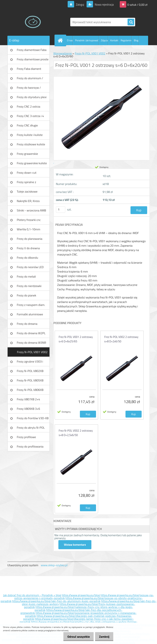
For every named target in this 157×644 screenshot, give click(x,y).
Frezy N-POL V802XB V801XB (30, 372)
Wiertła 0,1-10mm (29, 229)
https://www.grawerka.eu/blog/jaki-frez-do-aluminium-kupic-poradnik (56, 601)
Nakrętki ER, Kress (28, 201)
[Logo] (33, 22)
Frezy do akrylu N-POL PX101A (31, 429)
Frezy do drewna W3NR (32, 343)
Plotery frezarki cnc (29, 220)
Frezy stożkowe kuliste (31, 144)
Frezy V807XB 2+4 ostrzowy (28, 401)
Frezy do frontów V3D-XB (33, 418)
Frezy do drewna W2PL (31, 333)
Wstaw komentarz (75, 545)
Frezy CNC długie (27, 125)
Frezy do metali (26, 276)
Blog (136, 40)
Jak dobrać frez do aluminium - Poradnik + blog (32, 595)
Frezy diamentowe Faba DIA (32, 51)
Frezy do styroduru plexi (32, 97)
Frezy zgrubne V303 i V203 (30, 363)
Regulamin (126, 40)
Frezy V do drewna (28, 248)
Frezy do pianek (27, 295)
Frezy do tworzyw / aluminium (29, 89)
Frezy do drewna (27, 324)
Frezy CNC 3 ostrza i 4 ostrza (30, 117)
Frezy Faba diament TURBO (29, 70)
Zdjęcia (104, 40)
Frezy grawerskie (27, 154)
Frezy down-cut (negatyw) (27, 174)
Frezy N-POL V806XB (30, 390)
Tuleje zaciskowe (27, 191)
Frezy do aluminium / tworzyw (30, 79)
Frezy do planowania (30, 239)
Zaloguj (78, 4)
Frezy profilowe (26, 437)
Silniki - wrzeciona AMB (32, 210)
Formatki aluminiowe (30, 314)
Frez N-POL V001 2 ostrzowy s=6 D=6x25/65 (76, 339)
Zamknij (104, 637)
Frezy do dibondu (28, 258)
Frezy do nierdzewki (29, 286)
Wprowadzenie (63, 53)
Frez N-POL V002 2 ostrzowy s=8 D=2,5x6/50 (76, 433)
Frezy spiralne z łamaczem (27, 183)
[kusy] (61, 210)
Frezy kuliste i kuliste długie (30, 136)
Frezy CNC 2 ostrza (29, 106)
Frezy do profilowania (30, 446)
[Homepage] (61, 40)
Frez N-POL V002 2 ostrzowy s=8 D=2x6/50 (121, 339)
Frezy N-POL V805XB (30, 380)
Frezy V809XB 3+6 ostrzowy (28, 410)
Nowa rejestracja (103, 4)
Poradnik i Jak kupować (87, 40)
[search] (131, 22)
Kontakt (114, 40)
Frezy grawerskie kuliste (32, 163)
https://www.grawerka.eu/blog (81, 595)
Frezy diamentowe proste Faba (33, 61)
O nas (70, 40)
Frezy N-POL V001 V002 (32, 352)
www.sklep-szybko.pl (54, 565)
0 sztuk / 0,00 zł (137, 4)
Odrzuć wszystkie (76, 637)
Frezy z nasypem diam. (31, 305)
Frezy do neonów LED (30, 267)
